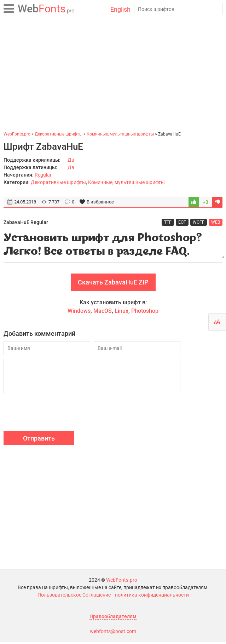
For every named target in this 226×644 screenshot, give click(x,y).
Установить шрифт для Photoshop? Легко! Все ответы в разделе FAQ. (113, 245)
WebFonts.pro (122, 582)
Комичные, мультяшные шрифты (126, 182)
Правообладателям (113, 618)
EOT (182, 222)
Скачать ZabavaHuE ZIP (113, 284)
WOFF (199, 222)
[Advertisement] (113, 74)
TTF (168, 222)
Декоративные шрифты (58, 182)
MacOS (103, 313)
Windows (79, 313)
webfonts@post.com (113, 633)
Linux (121, 313)
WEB (216, 222)
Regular (43, 175)
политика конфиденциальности (152, 597)
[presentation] (57, 415)
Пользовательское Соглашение (74, 597)
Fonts (46, 9)
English (120, 9)
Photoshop (145, 313)
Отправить (39, 440)
